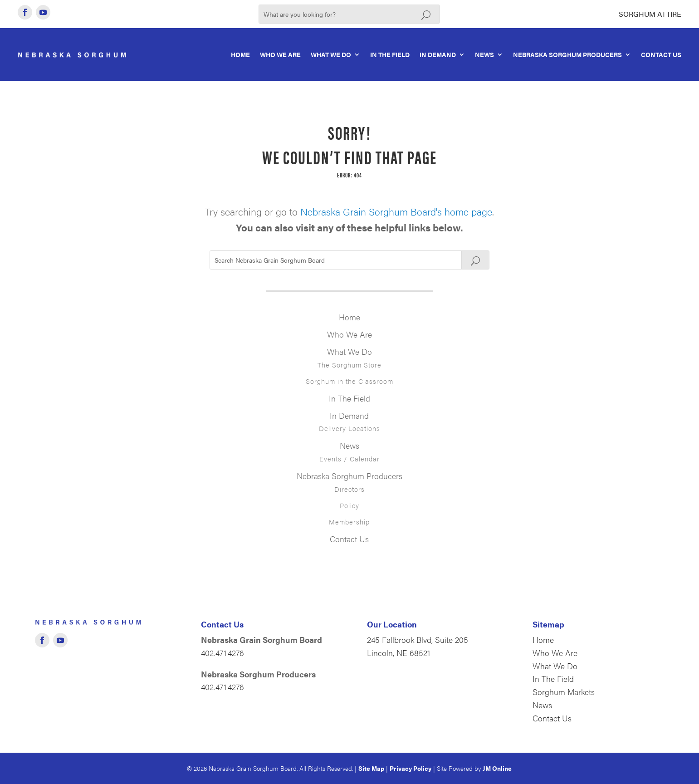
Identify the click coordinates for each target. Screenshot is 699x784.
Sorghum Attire (650, 14)
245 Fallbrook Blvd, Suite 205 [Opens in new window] (418, 639)
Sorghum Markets (564, 692)
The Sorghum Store (349, 365)
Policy (349, 505)
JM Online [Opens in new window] (497, 768)
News (484, 54)
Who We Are (280, 54)
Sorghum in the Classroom (349, 381)
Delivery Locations (349, 428)
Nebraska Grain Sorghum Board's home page (396, 211)
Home (240, 54)
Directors (349, 489)
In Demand (438, 54)
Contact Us (661, 54)
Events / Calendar (349, 458)
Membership (349, 522)
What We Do (331, 54)
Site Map (371, 768)
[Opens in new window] (25, 12)
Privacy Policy (411, 768)
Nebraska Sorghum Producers (567, 54)
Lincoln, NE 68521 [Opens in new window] (398, 653)
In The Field (390, 54)
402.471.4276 (222, 653)
